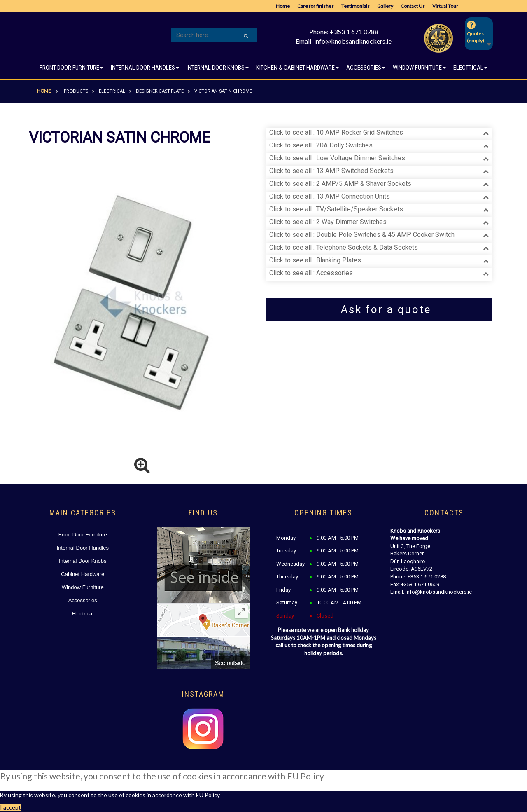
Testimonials (356, 6)
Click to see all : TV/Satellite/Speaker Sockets (336, 209)
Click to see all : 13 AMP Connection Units (330, 196)
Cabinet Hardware (83, 574)
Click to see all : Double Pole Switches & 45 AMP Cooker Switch (362, 235)
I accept (10, 807)
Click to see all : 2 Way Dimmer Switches (328, 222)
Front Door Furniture (83, 535)
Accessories (83, 600)
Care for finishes (316, 6)
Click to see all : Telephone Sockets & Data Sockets (344, 247)
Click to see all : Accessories (311, 273)
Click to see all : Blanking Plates (315, 260)
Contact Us (413, 6)
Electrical (83, 614)
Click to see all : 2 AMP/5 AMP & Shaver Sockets (340, 184)
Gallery (385, 6)
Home (283, 6)
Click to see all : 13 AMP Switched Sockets (331, 171)
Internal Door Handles (83, 548)
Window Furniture (83, 587)
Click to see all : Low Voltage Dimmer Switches (337, 158)
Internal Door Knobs (83, 561)
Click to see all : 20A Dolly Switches (321, 145)
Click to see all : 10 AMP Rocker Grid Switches (336, 132)
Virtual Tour (445, 6)
